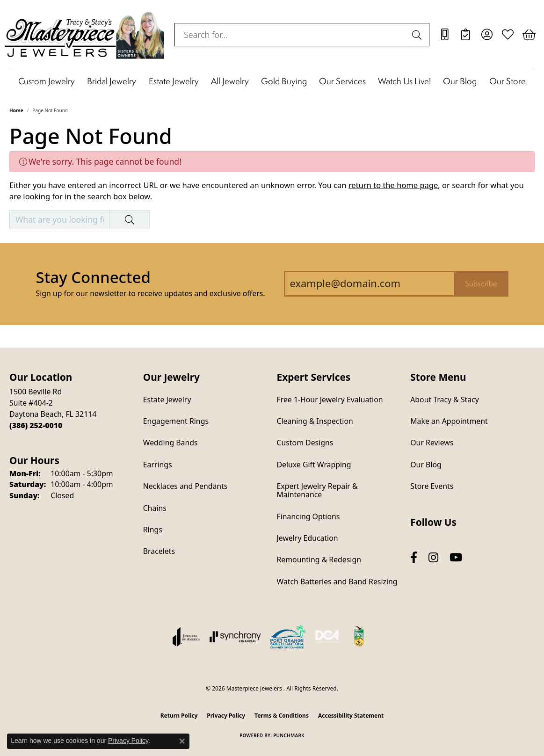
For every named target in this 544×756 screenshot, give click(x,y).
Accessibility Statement (351, 716)
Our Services (342, 81)
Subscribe (481, 283)
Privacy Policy (226, 716)
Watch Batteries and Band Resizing (337, 582)
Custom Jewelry (47, 81)
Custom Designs (305, 443)
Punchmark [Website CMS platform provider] (289, 735)
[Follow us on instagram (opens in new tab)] (433, 557)
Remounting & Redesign (319, 560)
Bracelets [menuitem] (159, 551)
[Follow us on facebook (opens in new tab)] (414, 557)
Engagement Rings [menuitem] (176, 421)
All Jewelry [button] (230, 81)
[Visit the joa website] (186, 637)
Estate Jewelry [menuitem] (167, 400)
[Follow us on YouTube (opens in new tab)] (456, 557)
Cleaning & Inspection (315, 421)
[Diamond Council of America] (327, 637)
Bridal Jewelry (112, 81)
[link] (445, 35)
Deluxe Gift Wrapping (314, 465)
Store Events (432, 486)
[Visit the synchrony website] (236, 637)
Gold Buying (284, 81)
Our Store (508, 81)
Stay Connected (93, 277)
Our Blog (460, 81)
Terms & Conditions (282, 716)
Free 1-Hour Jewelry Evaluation (330, 400)
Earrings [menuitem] (158, 465)
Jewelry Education (308, 538)
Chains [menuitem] (155, 508)
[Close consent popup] (182, 741)
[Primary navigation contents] (272, 81)
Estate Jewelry (174, 81)
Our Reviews (432, 443)
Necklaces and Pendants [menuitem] (185, 486)
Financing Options (308, 516)
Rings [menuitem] (153, 530)
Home (16, 110)
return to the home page (393, 185)
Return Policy (179, 716)
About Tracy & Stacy (445, 400)
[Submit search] (418, 35)
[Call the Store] (36, 425)
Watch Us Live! (404, 81)
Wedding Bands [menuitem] (170, 443)
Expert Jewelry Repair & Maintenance (317, 490)
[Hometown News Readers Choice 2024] (360, 637)
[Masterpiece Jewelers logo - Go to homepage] (85, 34)
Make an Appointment (449, 421)
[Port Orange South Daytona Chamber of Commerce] (288, 637)
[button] (487, 35)
